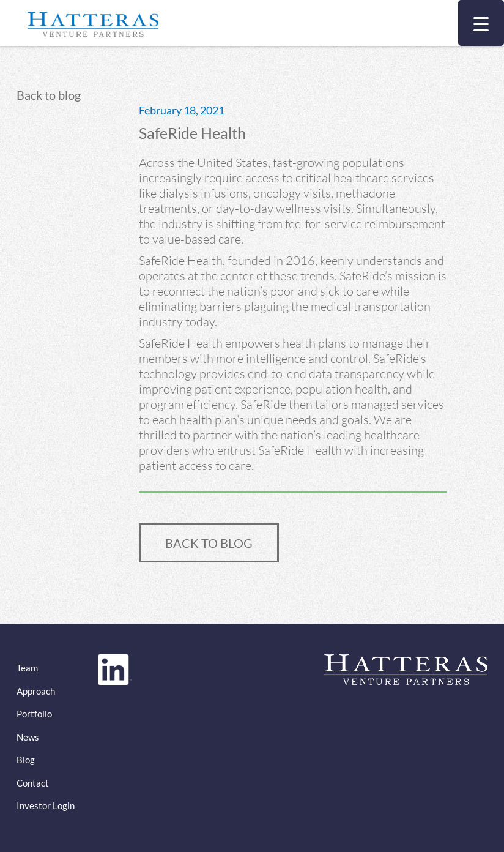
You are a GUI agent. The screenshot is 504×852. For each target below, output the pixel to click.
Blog (26, 760)
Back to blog (49, 95)
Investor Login (46, 805)
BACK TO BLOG (209, 543)
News (28, 737)
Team (27, 668)
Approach (36, 691)
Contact (33, 783)
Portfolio (34, 714)
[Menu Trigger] (481, 23)
